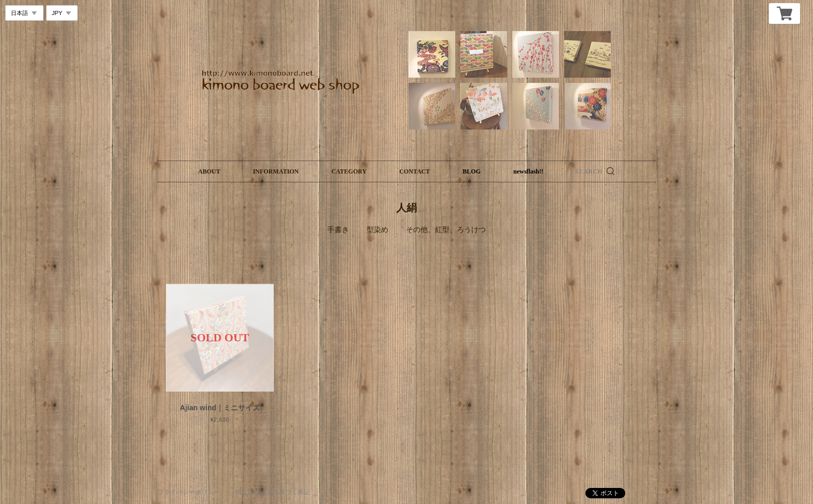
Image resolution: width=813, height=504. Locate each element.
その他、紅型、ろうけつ (446, 229)
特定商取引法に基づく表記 (273, 492)
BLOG (472, 171)
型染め (377, 229)
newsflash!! (528, 171)
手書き (338, 229)
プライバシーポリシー (189, 492)
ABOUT (209, 171)
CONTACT (415, 171)
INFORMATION (276, 171)
